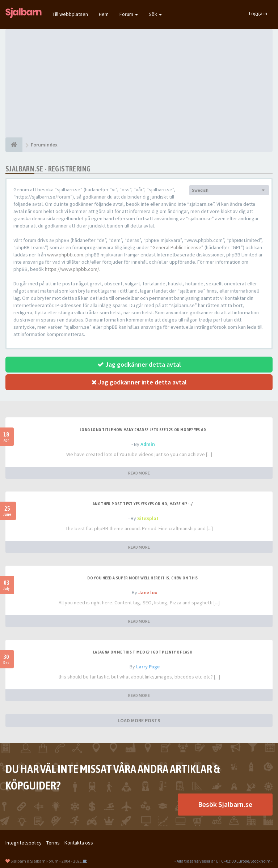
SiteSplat (148, 518)
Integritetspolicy (24, 843)
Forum (129, 14)
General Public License (177, 247)
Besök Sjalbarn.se (225, 804)
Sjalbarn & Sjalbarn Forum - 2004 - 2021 (46, 861)
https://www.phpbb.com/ (72, 269)
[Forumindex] (14, 145)
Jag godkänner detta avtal (139, 364)
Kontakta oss (79, 843)
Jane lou (148, 592)
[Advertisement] (139, 83)
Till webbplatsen (70, 14)
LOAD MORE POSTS (139, 720)
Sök (155, 14)
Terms (53, 843)
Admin (148, 444)
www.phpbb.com (65, 255)
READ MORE (139, 473)
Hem (104, 14)
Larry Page (148, 667)
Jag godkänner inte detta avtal (139, 382)
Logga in (258, 13)
